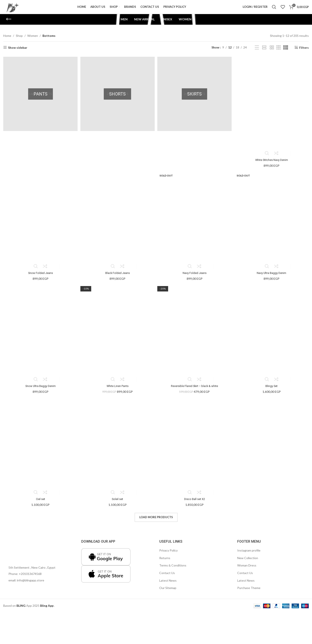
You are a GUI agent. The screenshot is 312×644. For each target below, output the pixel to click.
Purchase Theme (249, 592)
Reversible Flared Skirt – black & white (195, 390)
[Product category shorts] (117, 99)
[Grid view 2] (272, 53)
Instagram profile (249, 554)
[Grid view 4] (286, 53)
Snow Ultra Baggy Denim (40, 390)
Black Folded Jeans (117, 277)
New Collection (248, 562)
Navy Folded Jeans (195, 277)
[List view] (257, 53)
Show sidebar (18, 53)
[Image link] (16, 551)
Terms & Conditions (173, 569)
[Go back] (9, 25)
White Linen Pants (117, 390)
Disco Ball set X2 (195, 503)
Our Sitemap (168, 592)
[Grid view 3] (279, 53)
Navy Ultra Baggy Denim (272, 277)
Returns (165, 562)
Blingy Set (272, 390)
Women (33, 41)
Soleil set (117, 503)
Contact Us (167, 577)
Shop (19, 41)
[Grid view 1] (264, 53)
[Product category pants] (40, 99)
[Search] (274, 10)
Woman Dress (247, 569)
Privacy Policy (168, 554)
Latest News (168, 584)
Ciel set (40, 503)
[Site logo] (16, 9)
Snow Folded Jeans (40, 277)
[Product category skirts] (195, 99)
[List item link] (39, 578)
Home (7, 41)
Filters (304, 53)
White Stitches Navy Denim (272, 164)
